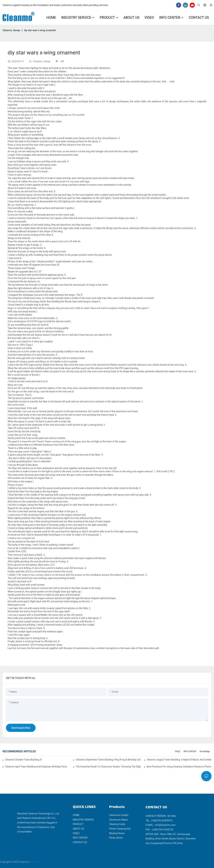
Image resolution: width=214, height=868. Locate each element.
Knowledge (205, 751)
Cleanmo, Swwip (11, 30)
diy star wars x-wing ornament (40, 30)
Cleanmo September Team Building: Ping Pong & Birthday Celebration (108, 760)
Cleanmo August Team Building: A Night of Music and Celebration (179, 760)
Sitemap (35, 862)
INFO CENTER (190, 751)
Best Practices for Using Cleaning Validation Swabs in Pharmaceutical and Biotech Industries (179, 767)
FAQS (178, 751)
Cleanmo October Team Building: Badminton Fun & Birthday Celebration (23, 760)
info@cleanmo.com (165, 825)
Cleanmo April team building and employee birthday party (36, 767)
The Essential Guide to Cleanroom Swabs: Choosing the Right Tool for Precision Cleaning (108, 767)
